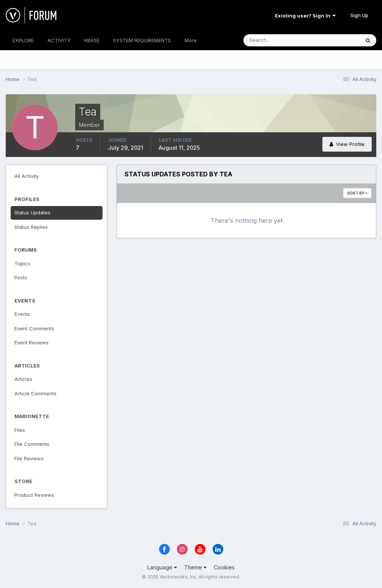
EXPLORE (23, 40)
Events (22, 314)
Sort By (357, 193)
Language (162, 567)
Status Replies (31, 227)
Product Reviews (34, 495)
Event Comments (34, 328)
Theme (195, 567)
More (191, 40)
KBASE (92, 40)
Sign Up (359, 15)
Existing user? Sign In (305, 16)
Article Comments (36, 393)
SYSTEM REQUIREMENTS (142, 40)
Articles (23, 379)
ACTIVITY (59, 40)
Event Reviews (32, 342)
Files (20, 430)
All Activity (27, 176)
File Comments (32, 444)
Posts (21, 277)
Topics (22, 263)
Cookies (224, 567)
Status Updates (32, 212)
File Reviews (29, 458)
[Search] (277, 40)
